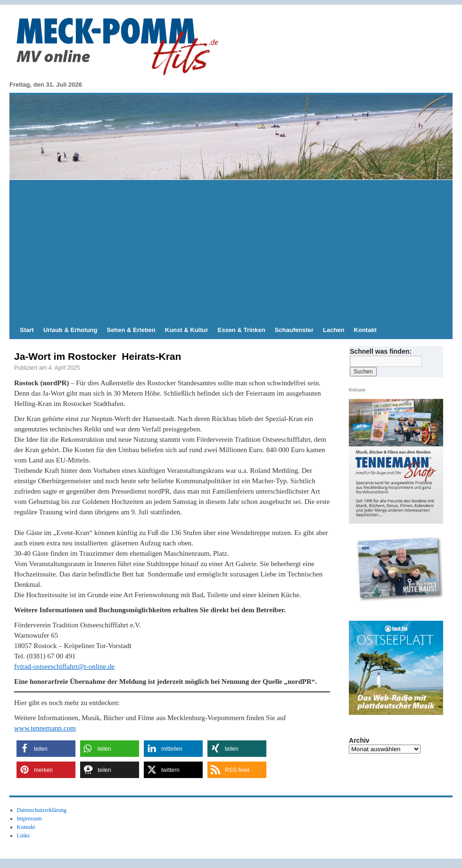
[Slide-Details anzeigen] (400, 573)
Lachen (334, 330)
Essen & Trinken (242, 330)
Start (27, 330)
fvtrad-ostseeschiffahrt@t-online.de (64, 666)
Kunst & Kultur (187, 330)
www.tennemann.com (45, 728)
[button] (46, 749)
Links (23, 836)
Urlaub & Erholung (70, 330)
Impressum (29, 819)
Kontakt (365, 330)
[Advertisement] (231, 251)
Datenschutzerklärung (42, 810)
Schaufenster (294, 330)
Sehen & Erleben (131, 330)
